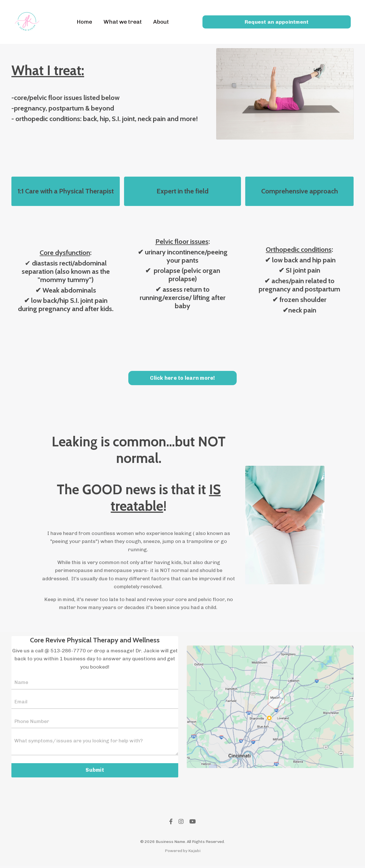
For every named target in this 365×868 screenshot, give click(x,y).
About (162, 22)
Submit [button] (95, 773)
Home (83, 22)
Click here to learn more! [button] (182, 379)
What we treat (122, 22)
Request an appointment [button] (277, 22)
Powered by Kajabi (183, 853)
